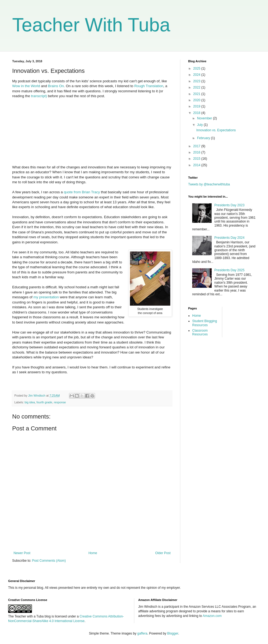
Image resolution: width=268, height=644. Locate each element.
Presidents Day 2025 (229, 270)
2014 (197, 165)
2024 (197, 75)
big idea (30, 402)
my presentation (46, 297)
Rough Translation (149, 86)
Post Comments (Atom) (49, 561)
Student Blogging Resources (205, 323)
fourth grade (44, 402)
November (205, 118)
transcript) (39, 96)
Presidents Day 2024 (229, 238)
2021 (197, 94)
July (200, 125)
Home (93, 553)
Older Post (163, 553)
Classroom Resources (200, 332)
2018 (197, 113)
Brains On (56, 86)
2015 (197, 159)
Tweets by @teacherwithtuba (209, 184)
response (60, 402)
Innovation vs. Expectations (216, 130)
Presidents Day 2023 (229, 205)
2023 (197, 81)
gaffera (142, 633)
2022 (197, 87)
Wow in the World (26, 86)
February (204, 138)
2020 (197, 100)
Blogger (173, 633)
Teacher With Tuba (91, 25)
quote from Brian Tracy (82, 192)
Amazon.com (212, 616)
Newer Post (22, 553)
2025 (197, 68)
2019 (197, 106)
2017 (197, 146)
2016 (197, 152)
